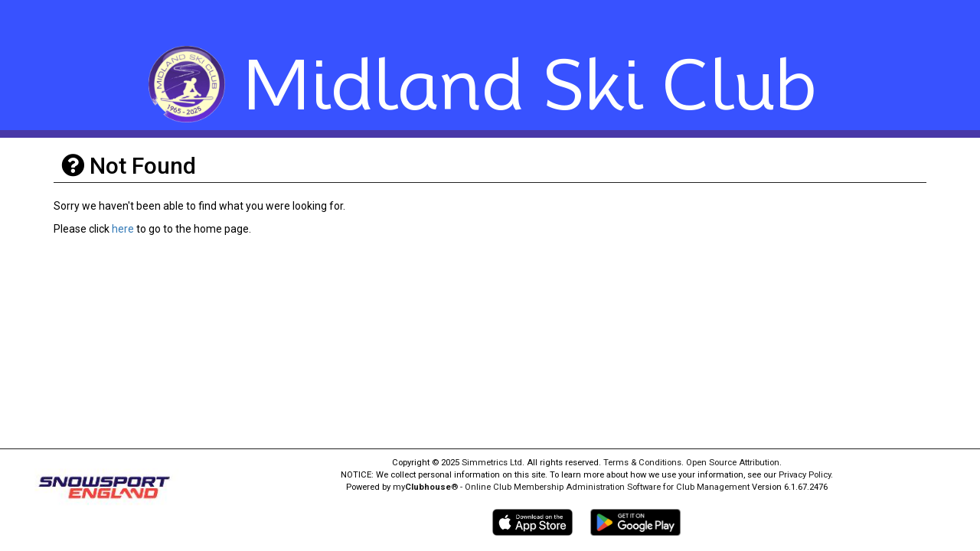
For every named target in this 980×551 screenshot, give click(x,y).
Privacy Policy (805, 475)
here (123, 229)
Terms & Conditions (642, 463)
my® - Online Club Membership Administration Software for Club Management (571, 487)
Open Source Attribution (733, 463)
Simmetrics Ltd (492, 463)
